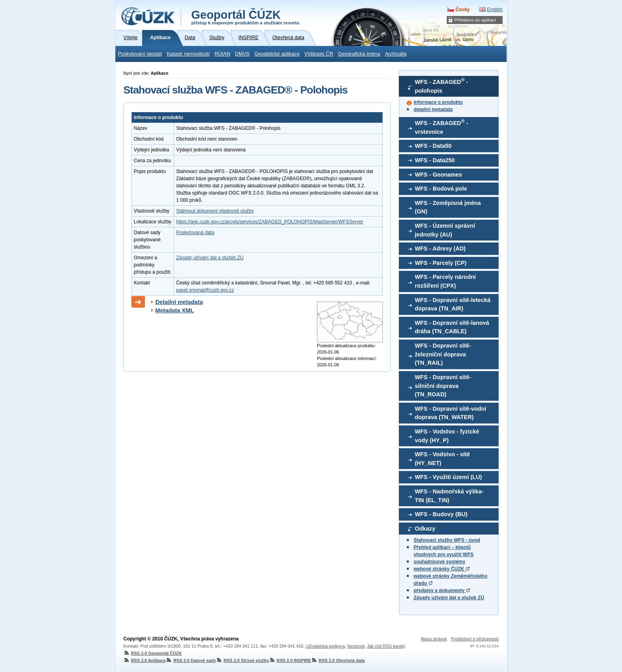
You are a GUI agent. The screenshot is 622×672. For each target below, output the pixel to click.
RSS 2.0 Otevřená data (338, 660)
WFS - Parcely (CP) (441, 263)
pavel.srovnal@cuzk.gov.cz (205, 290)
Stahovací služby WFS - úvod (447, 540)
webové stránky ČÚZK (442, 569)
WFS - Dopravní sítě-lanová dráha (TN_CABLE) (452, 327)
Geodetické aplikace (277, 54)
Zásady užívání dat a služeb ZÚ (449, 598)
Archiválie (396, 54)
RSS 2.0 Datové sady (191, 660)
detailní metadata (433, 109)
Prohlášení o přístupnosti (475, 639)
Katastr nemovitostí (188, 54)
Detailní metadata (179, 302)
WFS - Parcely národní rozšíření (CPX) (445, 281)
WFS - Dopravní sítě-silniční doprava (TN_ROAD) (443, 386)
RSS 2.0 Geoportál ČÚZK (153, 653)
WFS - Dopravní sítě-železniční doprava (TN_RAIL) (443, 354)
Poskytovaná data (195, 233)
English (495, 10)
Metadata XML (175, 310)
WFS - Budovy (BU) (441, 514)
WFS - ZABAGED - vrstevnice (442, 127)
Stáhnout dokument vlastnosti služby (215, 211)
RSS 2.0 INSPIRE (290, 660)
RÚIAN (222, 54)
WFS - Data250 (435, 160)
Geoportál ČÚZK (245, 17)
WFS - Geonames (438, 175)
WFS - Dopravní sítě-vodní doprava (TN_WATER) (451, 413)
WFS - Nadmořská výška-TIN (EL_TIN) (449, 496)
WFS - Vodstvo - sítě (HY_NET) (442, 459)
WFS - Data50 (433, 146)
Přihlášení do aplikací (475, 20)
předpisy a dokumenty (442, 590)
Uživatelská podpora (325, 646)
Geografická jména (359, 54)
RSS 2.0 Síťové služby (243, 660)
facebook (356, 646)
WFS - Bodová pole (441, 189)
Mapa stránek (434, 639)
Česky (463, 10)
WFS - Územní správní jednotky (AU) (445, 230)
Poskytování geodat (140, 54)
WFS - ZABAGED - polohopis (442, 85)
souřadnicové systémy (439, 562)
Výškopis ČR (319, 54)
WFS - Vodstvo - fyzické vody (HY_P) (447, 436)
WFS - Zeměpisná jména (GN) (448, 207)
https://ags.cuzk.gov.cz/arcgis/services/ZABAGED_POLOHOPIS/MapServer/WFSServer (270, 222)
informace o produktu (438, 102)
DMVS (242, 54)
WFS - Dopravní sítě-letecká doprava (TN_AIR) (453, 304)
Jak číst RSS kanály (386, 646)
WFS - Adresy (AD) (440, 249)
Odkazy (425, 529)
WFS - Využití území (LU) (448, 477)
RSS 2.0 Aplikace (145, 660)
